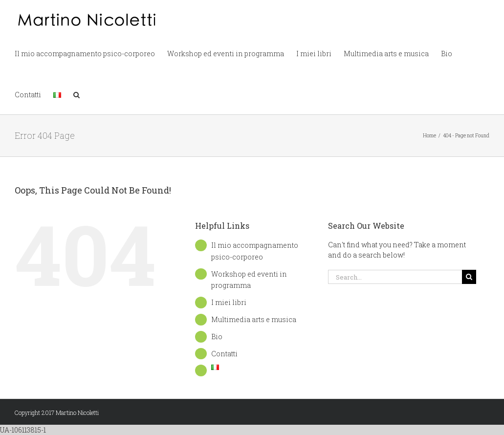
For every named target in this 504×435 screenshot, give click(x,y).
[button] (77, 94)
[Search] (469, 277)
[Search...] (395, 277)
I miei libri (229, 302)
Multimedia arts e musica (254, 319)
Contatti (224, 354)
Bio (217, 337)
